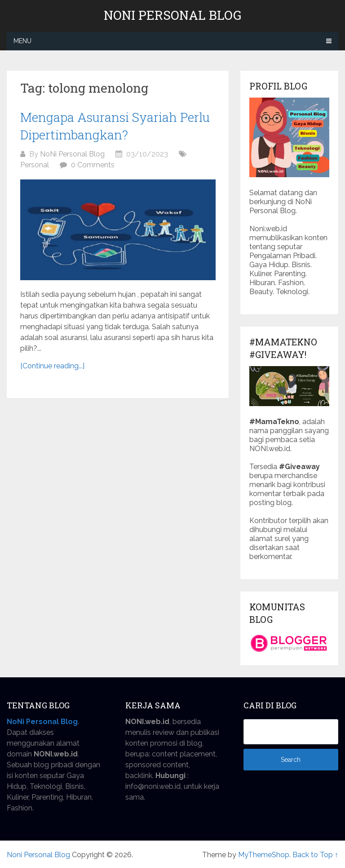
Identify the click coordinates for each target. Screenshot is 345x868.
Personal (35, 165)
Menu (22, 41)
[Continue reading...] (52, 366)
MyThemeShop (264, 855)
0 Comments (93, 165)
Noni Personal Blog (172, 15)
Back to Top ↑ (315, 855)
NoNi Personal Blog (72, 154)
